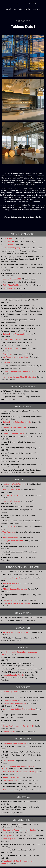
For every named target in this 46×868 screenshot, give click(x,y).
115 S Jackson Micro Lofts (13, 541)
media (27, 9)
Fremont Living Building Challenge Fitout (19, 709)
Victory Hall (7, 836)
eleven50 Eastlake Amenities (14, 743)
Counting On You (9, 288)
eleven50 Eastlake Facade (13, 675)
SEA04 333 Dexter (10, 700)
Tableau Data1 (9, 731)
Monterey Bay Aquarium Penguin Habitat (19, 830)
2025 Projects (8, 238)
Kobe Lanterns (8, 242)
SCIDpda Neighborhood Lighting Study (18, 371)
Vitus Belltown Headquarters (14, 704)
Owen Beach (7, 354)
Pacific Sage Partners (11, 692)
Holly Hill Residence (10, 538)
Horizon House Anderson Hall (14, 334)
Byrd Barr (6, 363)
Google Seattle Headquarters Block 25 (18, 726)
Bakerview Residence (11, 501)
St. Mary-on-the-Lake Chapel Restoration (19, 377)
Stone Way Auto (9, 839)
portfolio (18, 9)
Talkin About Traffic (10, 285)
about (8, 9)
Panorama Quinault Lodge (13, 433)
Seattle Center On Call (12, 340)
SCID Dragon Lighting (11, 248)
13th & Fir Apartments (11, 495)
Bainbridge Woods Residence (14, 484)
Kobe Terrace (8, 600)
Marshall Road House (11, 490)
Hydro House (8, 790)
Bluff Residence (9, 526)
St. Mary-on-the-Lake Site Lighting (16, 603)
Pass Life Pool (8, 761)
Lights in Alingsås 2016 (12, 279)
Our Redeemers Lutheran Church (16, 357)
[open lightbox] (23, 56)
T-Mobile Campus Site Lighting (15, 589)
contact (37, 9)
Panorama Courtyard (11, 578)
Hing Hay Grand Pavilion (12, 583)
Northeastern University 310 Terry (16, 632)
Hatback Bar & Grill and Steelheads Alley (19, 772)
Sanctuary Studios (10, 780)
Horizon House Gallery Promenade (17, 422)
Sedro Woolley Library (12, 348)
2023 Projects (8, 245)
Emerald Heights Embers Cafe (15, 428)
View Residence (9, 532)
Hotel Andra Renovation (12, 777)
